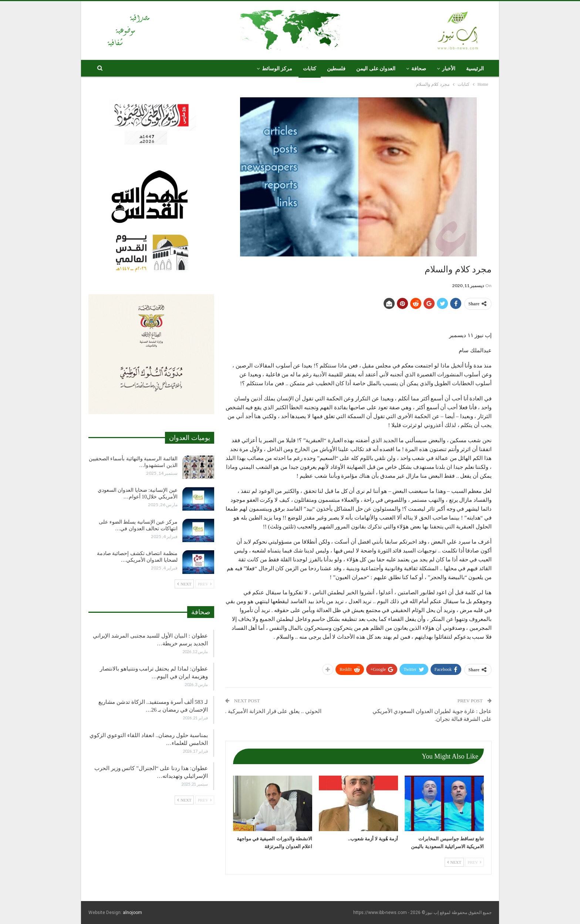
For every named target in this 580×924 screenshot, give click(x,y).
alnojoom (132, 913)
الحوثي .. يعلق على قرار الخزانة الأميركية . (274, 711)
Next (454, 862)
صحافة (419, 69)
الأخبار (449, 69)
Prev (474, 862)
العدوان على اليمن (376, 69)
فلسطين (336, 69)
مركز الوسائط (277, 69)
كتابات (310, 69)
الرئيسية (475, 69)
